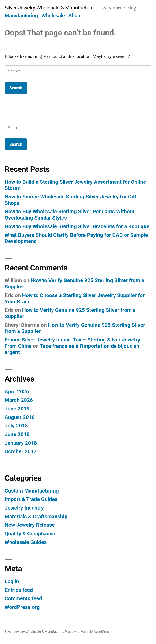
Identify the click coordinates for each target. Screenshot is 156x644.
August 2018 (20, 417)
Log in (12, 581)
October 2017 (21, 451)
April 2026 (17, 392)
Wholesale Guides (26, 542)
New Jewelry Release (30, 525)
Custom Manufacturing (32, 491)
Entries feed (19, 590)
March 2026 (19, 400)
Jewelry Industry (24, 508)
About (75, 15)
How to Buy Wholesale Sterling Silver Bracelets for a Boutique (77, 226)
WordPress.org (22, 607)
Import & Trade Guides (31, 499)
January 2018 (21, 443)
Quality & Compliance (30, 534)
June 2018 (17, 434)
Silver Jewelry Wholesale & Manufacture (49, 8)
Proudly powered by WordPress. (88, 632)
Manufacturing (21, 15)
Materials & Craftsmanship (36, 516)
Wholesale (53, 15)
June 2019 (17, 409)
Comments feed (23, 598)
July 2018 (16, 426)
